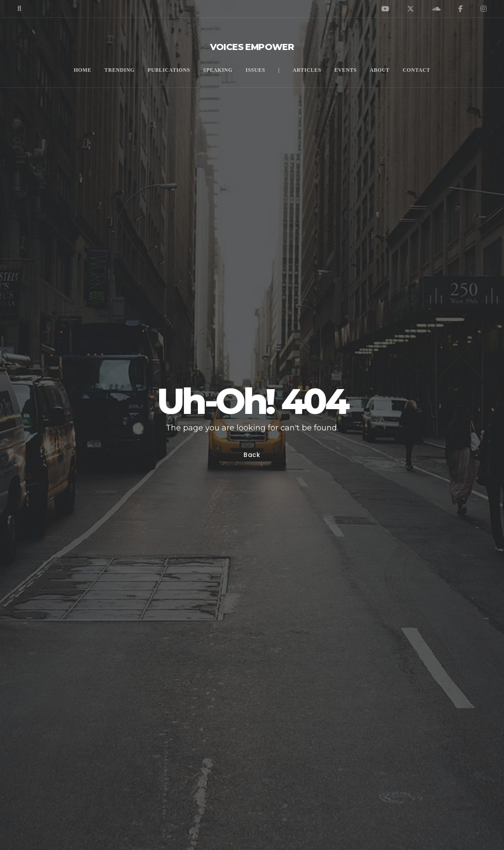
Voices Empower (252, 47)
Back (252, 455)
